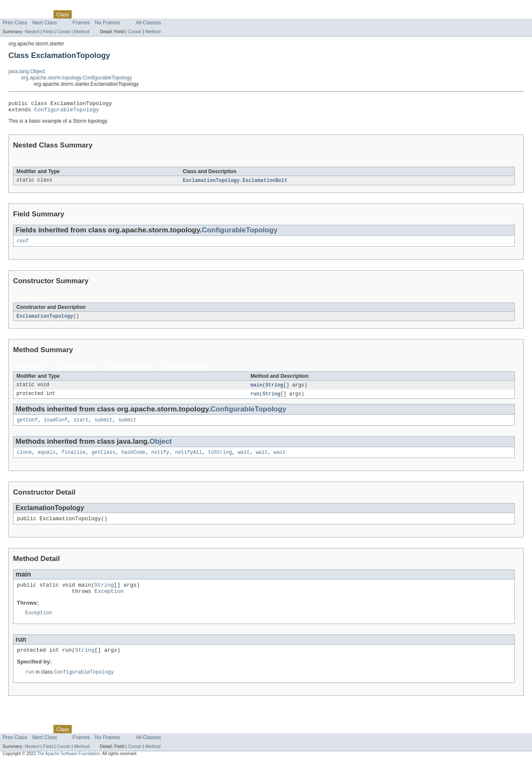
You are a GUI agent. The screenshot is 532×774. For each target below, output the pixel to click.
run (255, 399)
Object (161, 447)
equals (47, 459)
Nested (32, 32)
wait (244, 459)
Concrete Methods (186, 371)
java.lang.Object (27, 71)
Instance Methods (129, 371)
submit (104, 426)
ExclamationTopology (45, 320)
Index (144, 14)
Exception (109, 601)
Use (81, 14)
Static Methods (76, 371)
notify (160, 459)
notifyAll (189, 459)
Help (160, 14)
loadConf (56, 426)
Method (82, 32)
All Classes (148, 23)
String (275, 390)
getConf (27, 426)
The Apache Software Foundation (68, 767)
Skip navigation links (23, 7)
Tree (96, 14)
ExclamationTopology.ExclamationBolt (235, 183)
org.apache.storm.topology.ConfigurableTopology (76, 78)
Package (39, 14)
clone (24, 459)
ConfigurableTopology (67, 112)
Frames (81, 23)
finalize (74, 459)
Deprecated (120, 14)
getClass (104, 459)
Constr (63, 32)
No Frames (108, 23)
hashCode (133, 459)
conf (23, 245)
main (256, 390)
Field (48, 32)
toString (220, 459)
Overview (13, 14)
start (81, 426)
